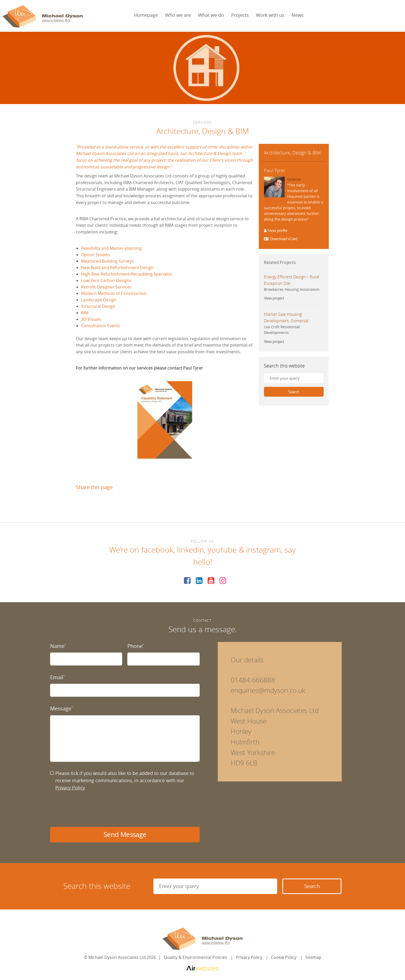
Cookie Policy (284, 957)
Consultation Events (101, 326)
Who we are (178, 15)
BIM (85, 313)
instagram (263, 550)
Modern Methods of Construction (114, 293)
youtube (222, 550)
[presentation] (89, 809)
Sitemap (313, 957)
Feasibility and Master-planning (111, 248)
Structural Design (98, 306)
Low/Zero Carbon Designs (106, 280)
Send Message (125, 834)
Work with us (270, 15)
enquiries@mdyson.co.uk (268, 690)
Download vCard (281, 239)
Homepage (146, 15)
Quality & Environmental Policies (195, 957)
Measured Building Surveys (107, 261)
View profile (276, 230)
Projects (240, 15)
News (298, 15)
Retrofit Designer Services (106, 287)
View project (274, 298)
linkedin (190, 550)
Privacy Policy (70, 788)
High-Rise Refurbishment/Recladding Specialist (127, 274)
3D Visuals (91, 319)
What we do (211, 15)
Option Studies (96, 255)
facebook (157, 550)
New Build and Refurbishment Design (117, 268)
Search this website (284, 366)
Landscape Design (99, 300)
